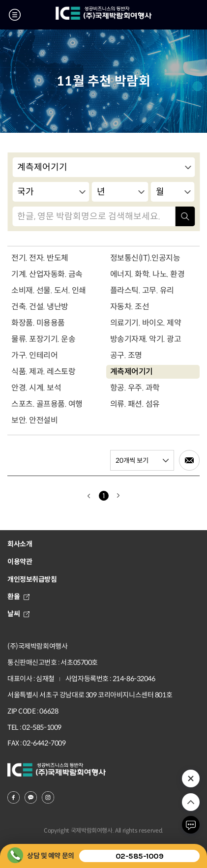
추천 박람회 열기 (191, 778)
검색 (185, 216)
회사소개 (20, 544)
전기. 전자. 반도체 (40, 258)
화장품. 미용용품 (38, 323)
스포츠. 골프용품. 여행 (47, 404)
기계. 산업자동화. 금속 (47, 274)
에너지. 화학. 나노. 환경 (148, 274)
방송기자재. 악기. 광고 (146, 339)
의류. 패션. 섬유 (135, 404)
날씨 (18, 614)
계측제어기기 (132, 372)
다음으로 (118, 496)
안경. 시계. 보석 (36, 388)
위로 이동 (191, 802)
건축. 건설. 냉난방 (40, 307)
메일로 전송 (189, 460)
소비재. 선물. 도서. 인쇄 (49, 290)
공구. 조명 (126, 355)
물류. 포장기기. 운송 (43, 339)
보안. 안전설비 (34, 420)
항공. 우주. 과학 (135, 388)
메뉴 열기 (15, 15)
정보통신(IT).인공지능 (145, 258)
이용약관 (20, 562)
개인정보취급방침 (32, 579)
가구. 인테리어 (34, 355)
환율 (18, 597)
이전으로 (89, 496)
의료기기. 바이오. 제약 (146, 323)
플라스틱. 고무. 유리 (142, 290)
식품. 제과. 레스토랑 (43, 372)
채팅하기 (191, 825)
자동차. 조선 (130, 307)
